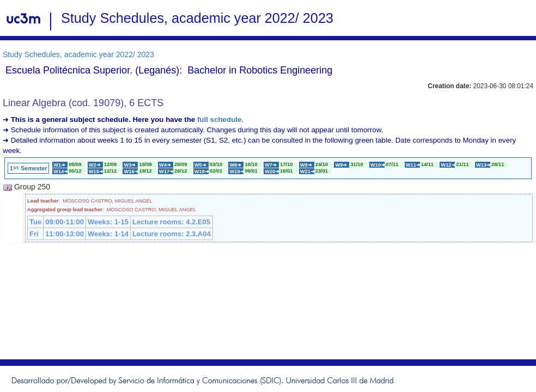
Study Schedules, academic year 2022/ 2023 (78, 54)
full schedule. (220, 120)
